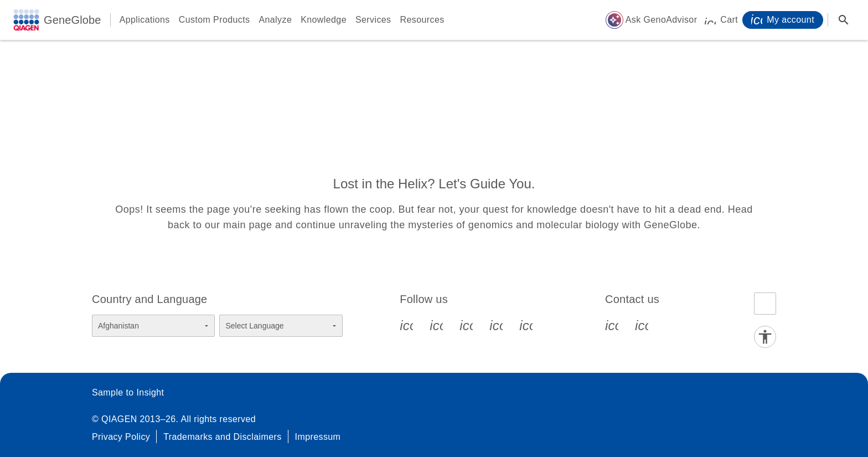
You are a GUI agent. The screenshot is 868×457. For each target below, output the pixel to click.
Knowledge (324, 20)
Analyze (275, 20)
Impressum (318, 437)
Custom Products (215, 20)
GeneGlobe (73, 20)
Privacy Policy (121, 437)
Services (373, 20)
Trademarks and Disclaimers (222, 437)
